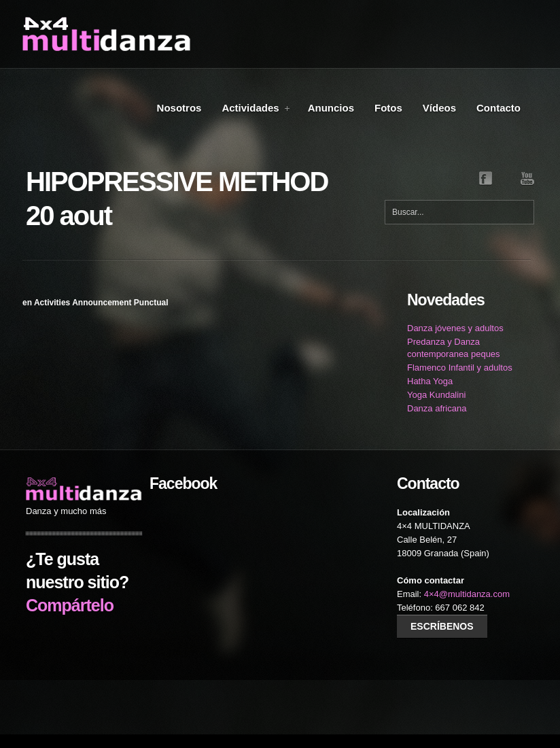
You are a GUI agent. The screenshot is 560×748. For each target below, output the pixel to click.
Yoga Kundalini (436, 395)
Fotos (388, 108)
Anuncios (331, 108)
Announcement (102, 303)
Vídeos (439, 108)
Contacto (498, 108)
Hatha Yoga (430, 381)
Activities (52, 303)
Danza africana (437, 408)
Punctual (151, 303)
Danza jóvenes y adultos (455, 328)
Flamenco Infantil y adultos (460, 368)
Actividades (256, 108)
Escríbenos (442, 626)
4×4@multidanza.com (467, 594)
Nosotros (179, 108)
